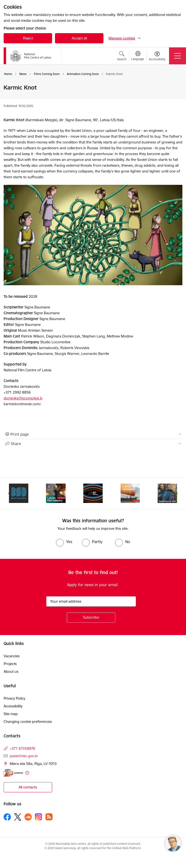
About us (11, 671)
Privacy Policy (14, 698)
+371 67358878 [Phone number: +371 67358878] (22, 748)
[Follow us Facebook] (7, 817)
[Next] (177, 493)
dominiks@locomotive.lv (23, 398)
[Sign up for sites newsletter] (91, 618)
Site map (11, 714)
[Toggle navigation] (178, 56)
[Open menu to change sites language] (138, 56)
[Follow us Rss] (49, 817)
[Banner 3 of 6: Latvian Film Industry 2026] (56, 493)
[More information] (27, 773)
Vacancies (12, 656)
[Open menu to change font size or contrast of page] (157, 57)
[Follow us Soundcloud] (28, 817)
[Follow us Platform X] (18, 817)
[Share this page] (93, 444)
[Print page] (93, 434)
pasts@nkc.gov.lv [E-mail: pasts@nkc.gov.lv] (24, 756)
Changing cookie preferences (28, 722)
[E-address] (13, 773)
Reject (28, 38)
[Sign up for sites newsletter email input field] (91, 601)
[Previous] (9, 493)
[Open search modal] (122, 57)
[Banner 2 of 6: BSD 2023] (19, 493)
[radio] (64, 542)
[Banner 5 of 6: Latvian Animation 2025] (130, 493)
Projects (10, 664)
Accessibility (13, 706)
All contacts (28, 787)
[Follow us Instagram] (39, 817)
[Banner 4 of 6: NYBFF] (93, 493)
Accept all (79, 38)
